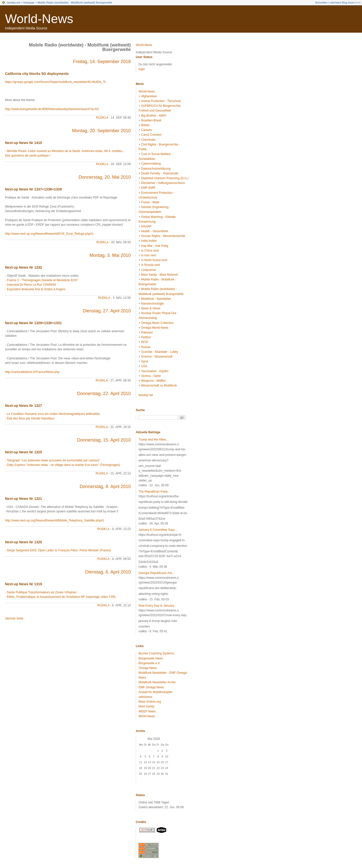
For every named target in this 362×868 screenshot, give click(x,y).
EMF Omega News (151, 687)
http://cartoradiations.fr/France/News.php (32, 372)
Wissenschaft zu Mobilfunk (159, 385)
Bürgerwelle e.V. (149, 663)
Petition (146, 337)
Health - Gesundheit (154, 231)
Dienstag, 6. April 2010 (108, 572)
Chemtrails (148, 140)
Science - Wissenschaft (157, 357)
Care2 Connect (151, 135)
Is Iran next (148, 255)
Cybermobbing (151, 164)
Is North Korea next (154, 260)
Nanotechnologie (152, 304)
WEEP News (147, 711)
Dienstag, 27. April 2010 (107, 311)
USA (144, 366)
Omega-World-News (155, 328)
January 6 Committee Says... (158, 530)
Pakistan (147, 332)
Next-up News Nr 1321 (24, 499)
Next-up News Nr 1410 (24, 143)
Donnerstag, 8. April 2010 (105, 487)
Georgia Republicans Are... (156, 573)
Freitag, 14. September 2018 (102, 62)
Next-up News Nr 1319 (24, 584)
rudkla (102, 118)
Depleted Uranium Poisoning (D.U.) (165, 178)
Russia (146, 347)
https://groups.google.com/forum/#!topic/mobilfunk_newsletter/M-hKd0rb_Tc (56, 82)
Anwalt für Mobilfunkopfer (155, 692)
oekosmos (145, 697)
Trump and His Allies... (154, 440)
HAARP (146, 226)
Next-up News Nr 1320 (24, 542)
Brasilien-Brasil (151, 120)
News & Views (151, 308)
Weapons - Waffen (153, 381)
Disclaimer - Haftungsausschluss (163, 183)
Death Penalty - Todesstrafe (160, 173)
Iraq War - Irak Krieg (155, 246)
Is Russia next (150, 265)
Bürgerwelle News (151, 658)
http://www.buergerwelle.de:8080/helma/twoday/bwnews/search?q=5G (52, 109)
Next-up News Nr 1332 (24, 267)
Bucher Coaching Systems (156, 653)
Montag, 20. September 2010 (101, 131)
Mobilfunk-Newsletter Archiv (157, 682)
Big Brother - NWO (154, 116)
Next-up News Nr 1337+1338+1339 (33, 189)
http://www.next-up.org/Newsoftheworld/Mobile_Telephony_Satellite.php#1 (55, 520)
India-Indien (149, 241)
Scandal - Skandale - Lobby (160, 352)
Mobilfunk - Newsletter (156, 299)
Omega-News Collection (157, 323)
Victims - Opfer (151, 376)
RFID (145, 342)
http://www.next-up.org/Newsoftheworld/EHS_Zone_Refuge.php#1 (49, 234)
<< (358, 3)
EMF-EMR (148, 188)
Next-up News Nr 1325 (24, 452)
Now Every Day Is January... (157, 606)
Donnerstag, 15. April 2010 (104, 440)
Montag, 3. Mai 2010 (110, 255)
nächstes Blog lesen (342, 3)
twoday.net (14, 3)
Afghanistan (149, 96)
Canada (146, 130)
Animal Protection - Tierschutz (161, 101)
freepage (29, 3)
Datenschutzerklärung (156, 169)
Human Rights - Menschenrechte (163, 236)
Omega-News (148, 668)
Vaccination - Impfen (155, 371)
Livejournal (148, 270)
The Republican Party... (154, 492)
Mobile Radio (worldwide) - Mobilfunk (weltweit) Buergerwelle (75, 3)
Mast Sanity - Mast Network (160, 275)
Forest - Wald (150, 202)
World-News (39, 19)
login (142, 69)
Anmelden (322, 3)
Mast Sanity (146, 706)
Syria (144, 361)
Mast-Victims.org (150, 702)
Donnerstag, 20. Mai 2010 (105, 177)
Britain (145, 125)
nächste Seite (14, 618)
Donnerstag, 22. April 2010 (104, 394)
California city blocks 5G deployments (37, 74)
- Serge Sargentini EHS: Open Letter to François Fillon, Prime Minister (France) (58, 550)
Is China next (150, 251)
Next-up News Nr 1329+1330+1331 (33, 323)
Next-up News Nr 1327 (24, 406)
